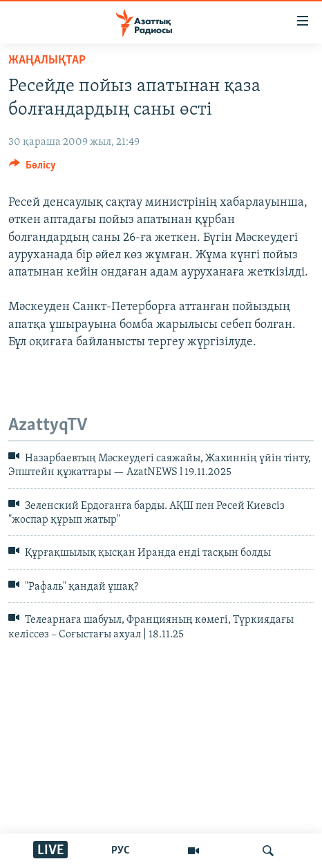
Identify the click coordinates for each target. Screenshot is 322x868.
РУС (121, 851)
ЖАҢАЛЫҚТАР (47, 60)
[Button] (32, 168)
